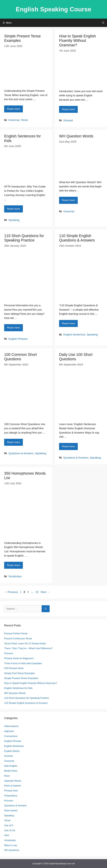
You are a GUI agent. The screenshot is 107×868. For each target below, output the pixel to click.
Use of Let (10, 830)
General (68, 120)
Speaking (14, 220)
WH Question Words (76, 136)
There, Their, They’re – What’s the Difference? (28, 648)
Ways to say (11, 845)
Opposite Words (13, 781)
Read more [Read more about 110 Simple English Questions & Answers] (68, 323)
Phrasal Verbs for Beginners (19, 658)
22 (37, 592)
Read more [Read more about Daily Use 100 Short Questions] (68, 446)
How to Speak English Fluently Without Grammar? (77, 41)
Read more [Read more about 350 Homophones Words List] (14, 565)
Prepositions (11, 796)
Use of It (9, 825)
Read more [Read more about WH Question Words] (68, 200)
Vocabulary (15, 576)
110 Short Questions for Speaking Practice (27, 698)
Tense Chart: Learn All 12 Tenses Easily (25, 644)
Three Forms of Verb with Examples (23, 663)
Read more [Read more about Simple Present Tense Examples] (14, 109)
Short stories (11, 811)
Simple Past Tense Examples (20, 673)
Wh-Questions (12, 850)
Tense (24, 120)
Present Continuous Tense (18, 639)
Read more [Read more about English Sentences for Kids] (14, 209)
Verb (7, 835)
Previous (11, 592)
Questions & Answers (21, 453)
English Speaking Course (54, 9)
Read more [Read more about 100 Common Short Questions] (14, 442)
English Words (12, 751)
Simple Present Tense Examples (21, 678)
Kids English (11, 766)
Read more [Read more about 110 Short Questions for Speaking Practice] (14, 328)
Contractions (11, 736)
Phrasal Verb (11, 791)
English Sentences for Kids (18, 688)
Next (45, 592)
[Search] (46, 609)
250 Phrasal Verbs (14, 668)
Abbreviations (11, 726)
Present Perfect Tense (16, 634)
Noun (7, 776)
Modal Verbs (11, 771)
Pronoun (9, 653)
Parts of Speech (13, 786)
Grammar (14, 120)
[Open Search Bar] (103, 23)
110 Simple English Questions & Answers (26, 703)
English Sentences (74, 335)
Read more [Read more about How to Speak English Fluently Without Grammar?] (68, 109)
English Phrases (18, 339)
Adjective (9, 731)
